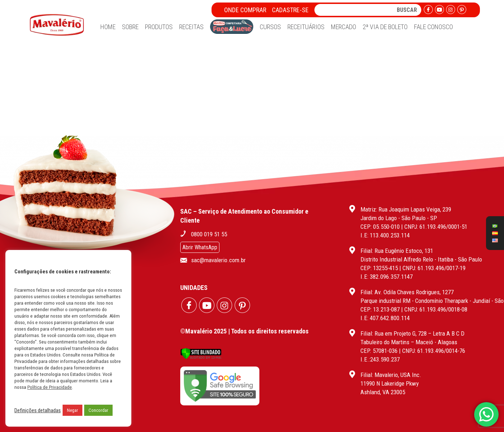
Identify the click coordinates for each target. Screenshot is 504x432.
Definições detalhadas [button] (38, 410)
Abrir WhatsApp (200, 247)
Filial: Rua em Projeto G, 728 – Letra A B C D (412, 333)
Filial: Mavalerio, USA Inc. (391, 375)
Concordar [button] (98, 410)
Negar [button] (72, 410)
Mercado (344, 27)
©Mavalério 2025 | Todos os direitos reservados (244, 331)
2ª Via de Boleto (385, 27)
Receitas (191, 27)
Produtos (159, 27)
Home (108, 27)
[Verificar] (201, 357)
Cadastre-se (290, 10)
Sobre (130, 27)
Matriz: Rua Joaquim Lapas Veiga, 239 (406, 209)
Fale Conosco (433, 27)
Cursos (270, 27)
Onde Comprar (245, 10)
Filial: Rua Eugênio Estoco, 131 (397, 251)
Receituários (306, 27)
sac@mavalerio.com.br (218, 260)
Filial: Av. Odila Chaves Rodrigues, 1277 (407, 292)
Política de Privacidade (50, 387)
